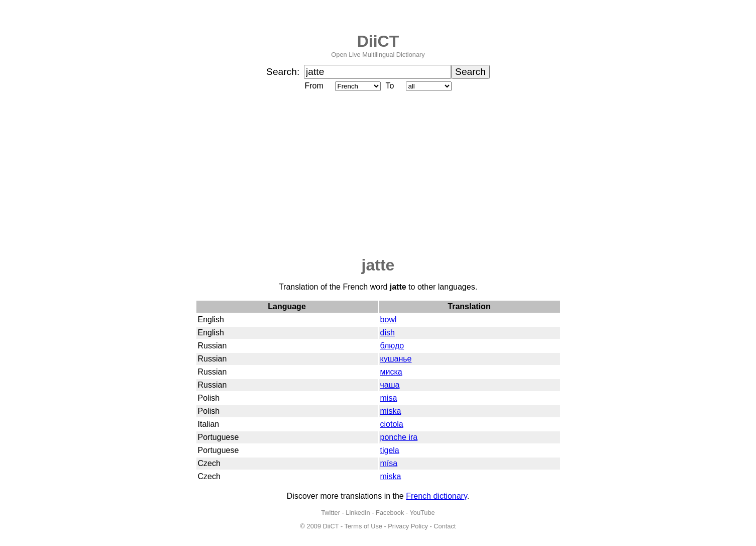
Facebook (390, 513)
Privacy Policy (408, 526)
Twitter (331, 513)
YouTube (422, 513)
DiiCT (378, 41)
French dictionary (437, 496)
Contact (445, 526)
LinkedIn (358, 513)
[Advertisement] (378, 174)
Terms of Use (363, 526)
